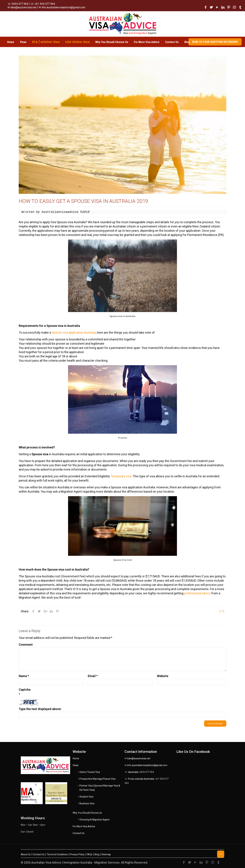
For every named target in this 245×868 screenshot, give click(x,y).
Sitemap (106, 854)
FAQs (90, 854)
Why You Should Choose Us (87, 813)
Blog (97, 854)
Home (76, 758)
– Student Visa (85, 797)
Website (163, 676)
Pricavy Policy (77, 854)
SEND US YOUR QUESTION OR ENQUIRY (215, 42)
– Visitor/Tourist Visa (89, 772)
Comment (26, 645)
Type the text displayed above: (40, 709)
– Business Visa (86, 803)
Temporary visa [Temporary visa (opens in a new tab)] (121, 476)
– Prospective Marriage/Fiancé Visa (96, 779)
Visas (76, 765)
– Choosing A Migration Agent (93, 820)
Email (93, 676)
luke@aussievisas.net (139, 758)
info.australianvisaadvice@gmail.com (147, 765)
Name (24, 676)
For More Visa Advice (84, 826)
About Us (26, 854)
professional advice (197, 593)
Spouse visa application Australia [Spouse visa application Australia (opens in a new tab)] (74, 333)
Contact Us (79, 833)
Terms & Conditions (57, 854)
